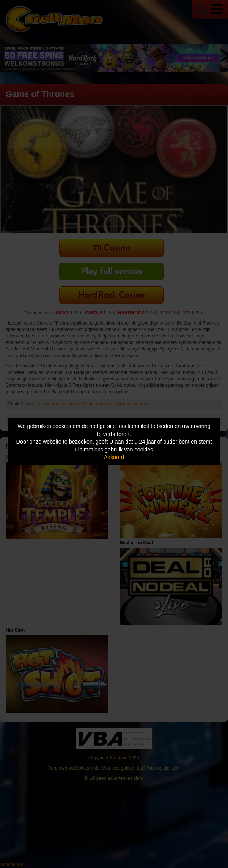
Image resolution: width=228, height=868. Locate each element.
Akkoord (114, 457)
